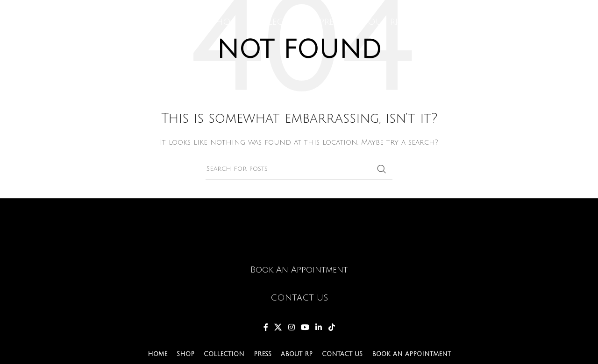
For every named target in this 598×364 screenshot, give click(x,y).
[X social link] (278, 327)
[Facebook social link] (266, 327)
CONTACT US (299, 298)
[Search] (299, 169)
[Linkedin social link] (319, 327)
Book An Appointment (299, 270)
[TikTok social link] (331, 327)
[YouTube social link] (305, 327)
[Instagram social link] (291, 327)
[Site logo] (77, 24)
